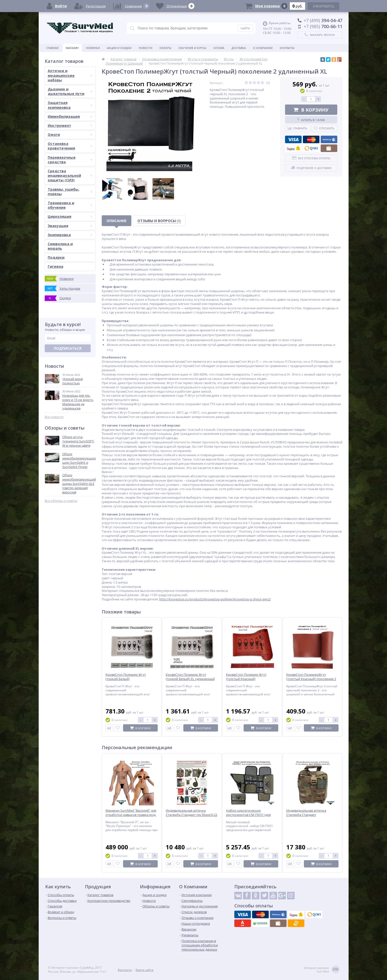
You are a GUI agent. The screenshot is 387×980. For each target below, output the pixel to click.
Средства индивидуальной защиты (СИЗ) (70, 175)
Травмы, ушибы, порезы (70, 192)
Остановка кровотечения (70, 146)
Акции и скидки (119, 48)
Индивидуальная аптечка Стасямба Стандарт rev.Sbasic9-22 (191, 813)
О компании (263, 48)
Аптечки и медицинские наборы (70, 75)
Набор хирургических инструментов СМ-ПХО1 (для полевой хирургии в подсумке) (250, 815)
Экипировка (70, 235)
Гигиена (56, 266)
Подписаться (68, 348)
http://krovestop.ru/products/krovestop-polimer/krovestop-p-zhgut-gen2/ (215, 599)
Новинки (93, 48)
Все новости (54, 417)
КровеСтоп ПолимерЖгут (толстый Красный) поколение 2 (311, 677)
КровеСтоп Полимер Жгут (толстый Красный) (246, 677)
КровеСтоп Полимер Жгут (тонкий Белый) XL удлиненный (190, 677)
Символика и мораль (60, 246)
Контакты (287, 48)
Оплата (219, 48)
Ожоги (70, 135)
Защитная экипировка (70, 105)
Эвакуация (70, 226)
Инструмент (70, 125)
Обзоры (165, 48)
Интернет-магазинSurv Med (322, 970)
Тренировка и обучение (70, 205)
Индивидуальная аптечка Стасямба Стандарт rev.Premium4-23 (306, 815)
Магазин (72, 48)
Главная (52, 48)
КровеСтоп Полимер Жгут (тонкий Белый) (126, 677)
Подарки (56, 257)
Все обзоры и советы (61, 501)
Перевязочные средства (70, 160)
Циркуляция (70, 216)
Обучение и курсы (192, 48)
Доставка (239, 48)
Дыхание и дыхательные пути (70, 91)
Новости (145, 48)
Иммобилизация (70, 116)
